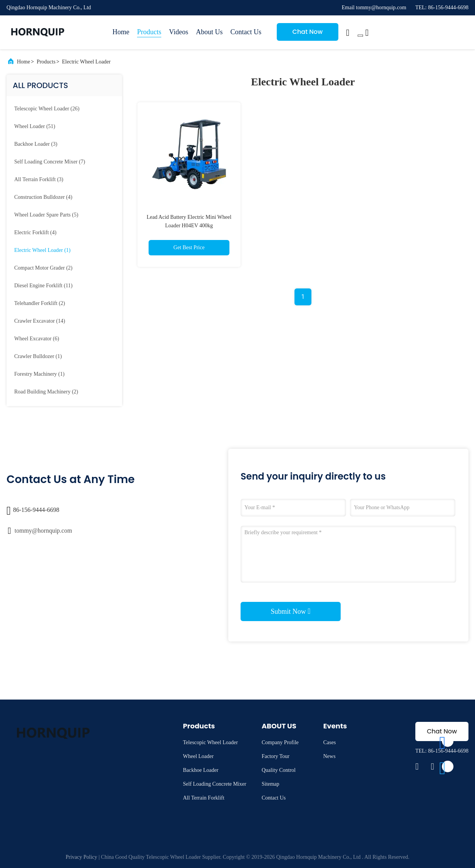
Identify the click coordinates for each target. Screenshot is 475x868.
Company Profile (280, 742)
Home (121, 32)
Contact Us (246, 32)
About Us (209, 32)
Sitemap (271, 784)
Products (149, 32)
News (329, 756)
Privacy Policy (81, 857)
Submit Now (290, 611)
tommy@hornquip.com (43, 531)
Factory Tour (276, 756)
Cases (330, 742)
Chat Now (308, 32)
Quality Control (279, 770)
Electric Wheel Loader (86, 62)
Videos (179, 32)
